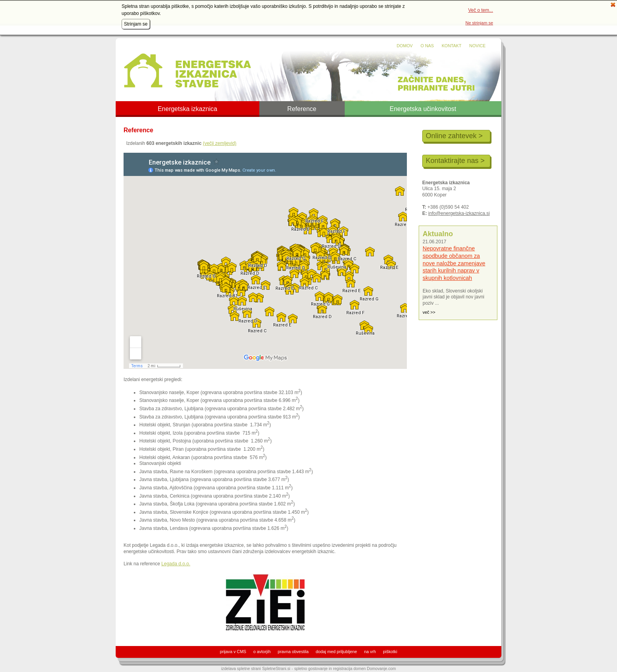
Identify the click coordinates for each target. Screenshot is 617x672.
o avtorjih (262, 652)
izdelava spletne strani (241, 669)
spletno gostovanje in (314, 669)
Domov (405, 46)
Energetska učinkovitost (423, 109)
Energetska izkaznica (188, 109)
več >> (429, 312)
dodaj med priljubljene (336, 652)
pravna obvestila (293, 652)
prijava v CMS (233, 652)
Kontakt (451, 46)
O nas (427, 46)
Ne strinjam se (479, 23)
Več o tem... (481, 10)
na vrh (370, 652)
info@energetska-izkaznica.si (459, 213)
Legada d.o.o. (176, 564)
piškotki (390, 652)
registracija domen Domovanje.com (364, 669)
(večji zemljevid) (219, 143)
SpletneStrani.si (276, 669)
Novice (478, 46)
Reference (302, 109)
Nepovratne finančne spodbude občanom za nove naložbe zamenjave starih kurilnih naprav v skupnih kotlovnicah (454, 263)
